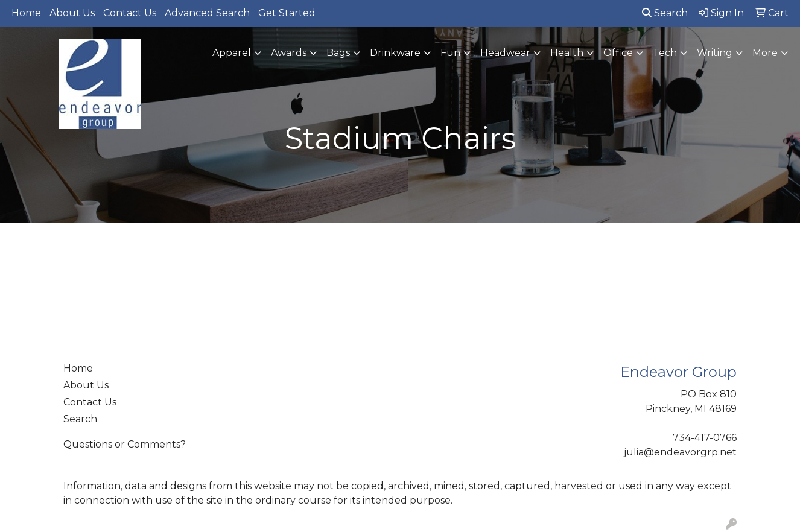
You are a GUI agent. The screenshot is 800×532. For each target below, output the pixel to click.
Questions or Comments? (125, 444)
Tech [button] (665, 53)
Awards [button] (289, 53)
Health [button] (567, 53)
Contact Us (130, 13)
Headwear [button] (505, 53)
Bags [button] (338, 53)
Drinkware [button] (395, 53)
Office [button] (618, 53)
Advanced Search (207, 13)
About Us (72, 13)
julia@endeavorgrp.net (680, 452)
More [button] (765, 53)
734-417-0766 (705, 438)
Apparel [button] (232, 53)
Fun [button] (450, 53)
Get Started (287, 13)
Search (665, 13)
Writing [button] (715, 53)
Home (26, 13)
